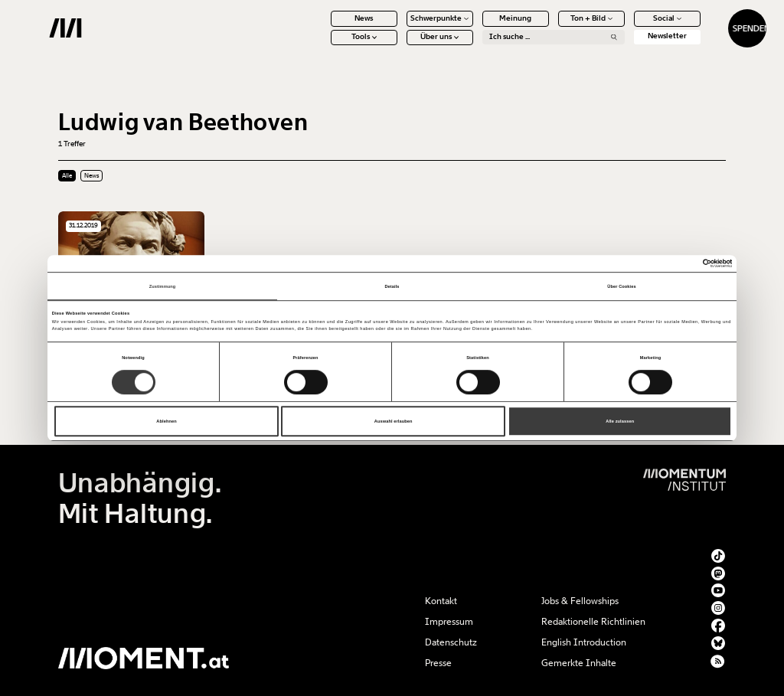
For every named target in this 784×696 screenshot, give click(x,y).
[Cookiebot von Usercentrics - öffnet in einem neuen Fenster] (665, 263)
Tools (323, 46)
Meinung (475, 27)
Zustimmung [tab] (163, 286)
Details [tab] (392, 286)
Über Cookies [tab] (621, 286)
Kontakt (441, 601)
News (324, 27)
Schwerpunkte (400, 27)
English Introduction (584, 642)
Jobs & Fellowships (580, 601)
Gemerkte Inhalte (579, 663)
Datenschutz (451, 642)
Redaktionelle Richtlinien (593, 622)
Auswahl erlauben (394, 421)
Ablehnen (166, 421)
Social (627, 27)
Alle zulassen (620, 421)
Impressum (449, 622)
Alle (67, 176)
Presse (438, 663)
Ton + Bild (551, 27)
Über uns (400, 46)
